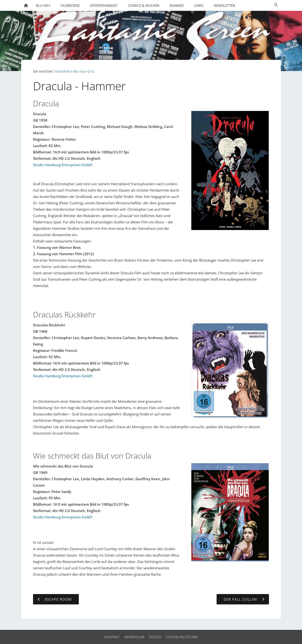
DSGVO (155, 637)
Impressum (134, 637)
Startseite (62, 71)
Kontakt (112, 637)
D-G (91, 71)
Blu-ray (79, 71)
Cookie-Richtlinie (182, 637)
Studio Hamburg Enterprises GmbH (63, 165)
